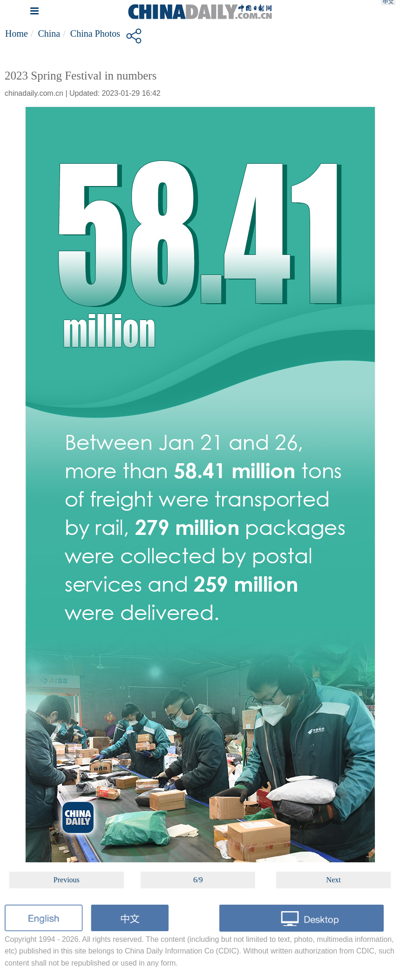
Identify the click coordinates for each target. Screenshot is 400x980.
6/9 (198, 880)
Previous (67, 880)
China (49, 33)
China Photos (95, 33)
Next (334, 880)
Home (17, 33)
